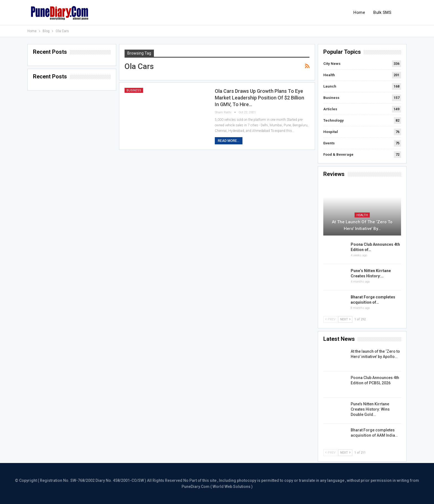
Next (345, 319)
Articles (330, 109)
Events (329, 143)
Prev (330, 319)
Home (359, 12)
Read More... (229, 141)
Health (329, 75)
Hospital (331, 132)
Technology (334, 120)
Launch (330, 86)
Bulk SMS (382, 12)
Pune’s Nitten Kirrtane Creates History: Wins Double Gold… (370, 409)
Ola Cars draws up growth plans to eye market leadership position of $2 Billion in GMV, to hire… (259, 98)
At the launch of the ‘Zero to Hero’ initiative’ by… (362, 225)
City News (332, 64)
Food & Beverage (338, 154)
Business (134, 90)
